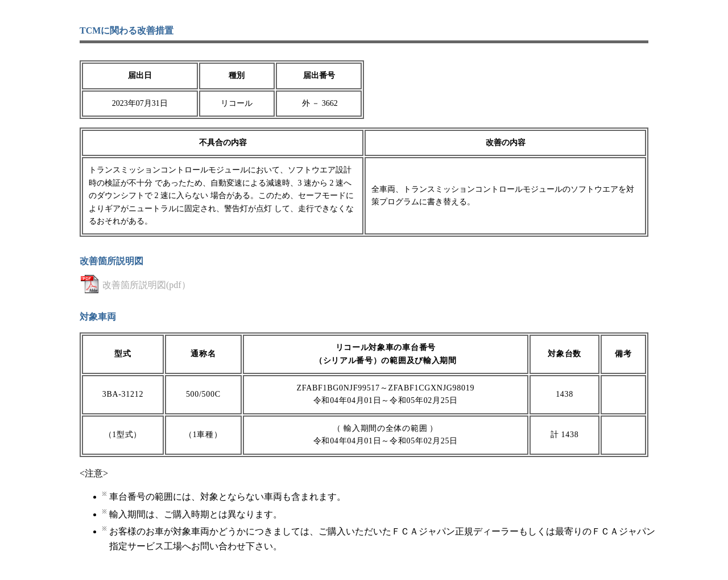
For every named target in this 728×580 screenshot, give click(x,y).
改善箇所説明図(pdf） (146, 285)
